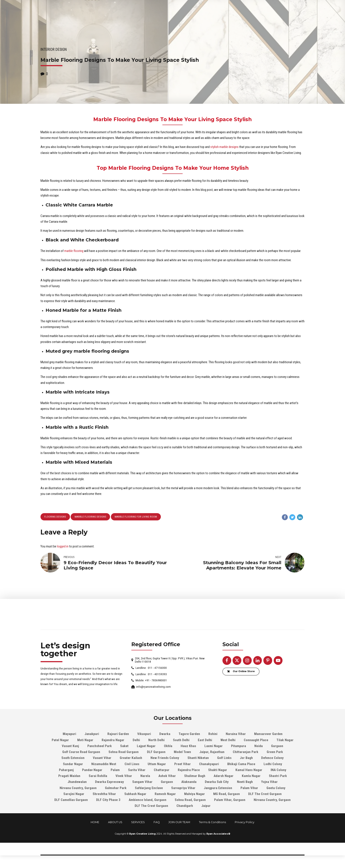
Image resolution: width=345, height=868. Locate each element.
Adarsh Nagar (224, 777)
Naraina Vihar (236, 735)
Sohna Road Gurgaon (124, 753)
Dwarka (165, 735)
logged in (63, 547)
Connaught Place (256, 740)
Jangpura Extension (218, 788)
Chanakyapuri (209, 764)
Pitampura (239, 746)
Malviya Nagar (195, 794)
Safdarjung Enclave (149, 788)
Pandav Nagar (92, 770)
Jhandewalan (77, 782)
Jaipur (206, 806)
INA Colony (278, 770)
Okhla (168, 746)
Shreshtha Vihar (104, 794)
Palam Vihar (249, 788)
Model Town (182, 753)
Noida (259, 746)
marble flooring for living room (135, 517)
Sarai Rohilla (98, 777)
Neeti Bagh (245, 782)
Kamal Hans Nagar (249, 770)
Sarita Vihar (137, 770)
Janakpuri (92, 735)
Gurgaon (277, 746)
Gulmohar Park (116, 788)
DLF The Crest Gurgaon (265, 794)
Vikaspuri (144, 735)
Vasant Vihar (102, 759)
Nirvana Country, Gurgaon (78, 788)
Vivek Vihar (124, 777)
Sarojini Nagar (74, 794)
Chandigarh (185, 806)
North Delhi (156, 740)
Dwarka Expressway (109, 782)
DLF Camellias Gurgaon (71, 801)
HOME (95, 823)
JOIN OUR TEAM (179, 823)
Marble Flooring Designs (90, 517)
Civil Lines (132, 764)
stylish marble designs (224, 147)
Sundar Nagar (73, 764)
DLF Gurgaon (156, 753)
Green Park (275, 753)
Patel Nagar (60, 740)
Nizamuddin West (104, 764)
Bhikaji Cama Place (241, 764)
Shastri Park (278, 777)
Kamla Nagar (251, 777)
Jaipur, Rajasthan (212, 753)
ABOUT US (115, 823)
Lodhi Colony (273, 764)
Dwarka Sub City (217, 782)
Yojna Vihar (269, 782)
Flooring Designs (55, 517)
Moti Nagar (85, 740)
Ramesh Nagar (165, 794)
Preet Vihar (183, 764)
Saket (124, 746)
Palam (115, 770)
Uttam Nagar (157, 764)
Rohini (213, 735)
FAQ (157, 823)
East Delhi (205, 740)
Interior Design (54, 49)
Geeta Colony (276, 788)
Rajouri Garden (118, 735)
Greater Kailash (131, 759)
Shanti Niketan (198, 759)
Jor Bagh (246, 759)
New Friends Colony (165, 759)
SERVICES (138, 823)
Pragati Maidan (69, 777)
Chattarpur (162, 770)
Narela (145, 777)
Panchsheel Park (100, 746)
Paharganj (66, 770)
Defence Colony (272, 759)
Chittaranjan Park (246, 753)
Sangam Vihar (142, 782)
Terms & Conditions (212, 823)
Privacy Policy (245, 823)
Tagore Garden (189, 735)
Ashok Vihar (167, 777)
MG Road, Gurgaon (227, 794)
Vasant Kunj (70, 746)
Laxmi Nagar (214, 746)
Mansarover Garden (268, 735)
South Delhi (181, 740)
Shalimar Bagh (195, 777)
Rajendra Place (189, 770)
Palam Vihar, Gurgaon (230, 801)
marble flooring (74, 251)
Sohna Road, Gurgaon (190, 801)
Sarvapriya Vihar (183, 788)
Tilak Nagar (285, 740)
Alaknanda (189, 782)
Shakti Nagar (218, 770)
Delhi (136, 740)
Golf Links (224, 759)
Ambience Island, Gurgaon (148, 801)
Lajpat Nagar (146, 746)
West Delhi (228, 740)
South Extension (73, 759)
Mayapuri (69, 735)
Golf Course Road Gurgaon (81, 753)
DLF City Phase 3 (108, 801)
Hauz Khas (188, 746)
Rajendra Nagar (113, 740)
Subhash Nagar (135, 794)
